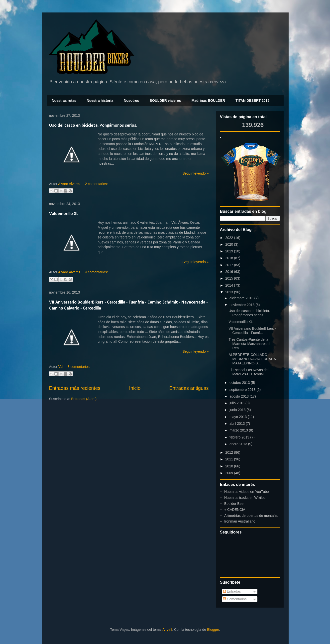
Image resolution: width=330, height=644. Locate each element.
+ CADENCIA (235, 510)
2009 (230, 473)
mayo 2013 (239, 417)
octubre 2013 (240, 383)
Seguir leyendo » (195, 173)
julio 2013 (237, 403)
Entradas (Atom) (84, 399)
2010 (230, 466)
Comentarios (235, 599)
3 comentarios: (79, 367)
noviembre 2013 (242, 305)
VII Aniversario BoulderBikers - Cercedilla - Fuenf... (252, 331)
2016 (230, 272)
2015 (230, 278)
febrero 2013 (240, 437)
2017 (230, 265)
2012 (230, 452)
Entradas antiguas (189, 388)
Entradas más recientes (75, 388)
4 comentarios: (96, 272)
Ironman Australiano (240, 521)
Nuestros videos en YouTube (247, 492)
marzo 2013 (239, 430)
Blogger (213, 630)
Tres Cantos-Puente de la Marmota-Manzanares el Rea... (249, 344)
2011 (230, 459)
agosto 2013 (240, 396)
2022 (230, 238)
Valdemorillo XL (64, 214)
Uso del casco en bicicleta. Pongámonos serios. (93, 126)
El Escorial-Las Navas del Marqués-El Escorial (248, 372)
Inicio (135, 388)
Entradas (232, 591)
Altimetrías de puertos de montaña (251, 516)
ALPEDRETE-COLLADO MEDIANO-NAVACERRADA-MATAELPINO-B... (253, 359)
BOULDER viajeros (165, 101)
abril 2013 (238, 424)
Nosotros (131, 101)
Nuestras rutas (64, 101)
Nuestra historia (100, 101)
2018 (230, 258)
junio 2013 (238, 410)
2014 (230, 285)
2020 (230, 244)
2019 (230, 251)
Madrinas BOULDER (208, 101)
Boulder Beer (234, 504)
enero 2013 (239, 444)
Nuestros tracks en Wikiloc (245, 498)
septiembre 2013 (243, 390)
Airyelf (167, 630)
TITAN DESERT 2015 (252, 101)
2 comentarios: (96, 184)
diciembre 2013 (242, 298)
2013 (230, 292)
